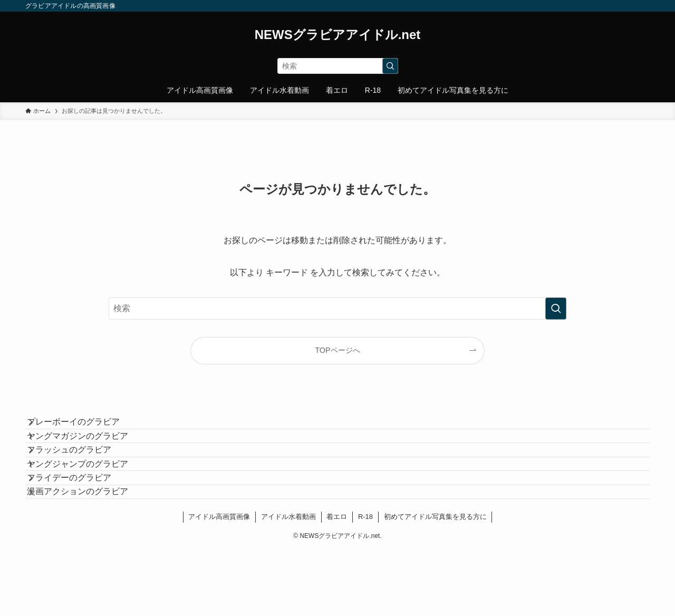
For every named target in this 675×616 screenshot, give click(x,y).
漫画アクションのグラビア (89, 552)
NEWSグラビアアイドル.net (338, 35)
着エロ (337, 583)
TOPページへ (337, 350)
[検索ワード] (338, 66)
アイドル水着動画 (288, 583)
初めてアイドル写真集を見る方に (435, 583)
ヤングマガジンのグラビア (89, 452)
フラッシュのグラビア (80, 477)
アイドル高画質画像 (219, 583)
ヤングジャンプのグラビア (89, 502)
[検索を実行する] (390, 66)
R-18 (365, 583)
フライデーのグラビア (80, 527)
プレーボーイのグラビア (84, 427)
